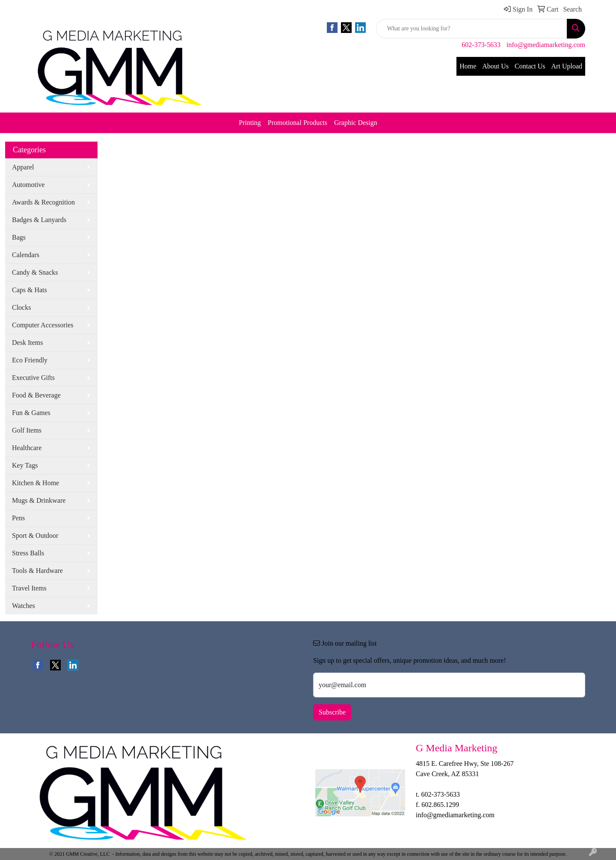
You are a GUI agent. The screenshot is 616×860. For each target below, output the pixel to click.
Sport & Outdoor (35, 535)
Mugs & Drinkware (39, 500)
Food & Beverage (36, 395)
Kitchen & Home (36, 483)
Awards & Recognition (43, 202)
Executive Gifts (33, 378)
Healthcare (27, 448)
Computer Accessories (43, 325)
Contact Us (530, 66)
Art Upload (567, 66)
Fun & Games (31, 413)
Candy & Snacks (35, 272)
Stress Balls (28, 553)
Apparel (23, 167)
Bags (19, 237)
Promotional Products (298, 123)
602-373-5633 (481, 45)
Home (468, 66)
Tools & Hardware (37, 571)
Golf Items (27, 430)
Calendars (26, 255)
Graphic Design (356, 123)
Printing (250, 123)
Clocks (21, 307)
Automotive (28, 185)
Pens (18, 518)
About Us (495, 66)
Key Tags (25, 465)
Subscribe (332, 712)
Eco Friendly (30, 360)
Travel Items (29, 588)
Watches (24, 606)
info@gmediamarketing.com (546, 45)
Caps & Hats (30, 290)
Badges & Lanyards (39, 220)
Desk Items (27, 343)
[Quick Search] (472, 29)
